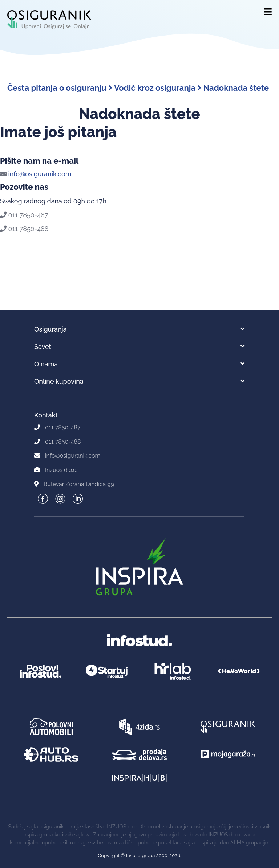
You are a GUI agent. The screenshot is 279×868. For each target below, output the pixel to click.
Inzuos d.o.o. (61, 470)
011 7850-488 (24, 229)
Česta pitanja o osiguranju (60, 88)
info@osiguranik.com (36, 174)
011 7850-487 (24, 215)
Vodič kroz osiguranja (158, 88)
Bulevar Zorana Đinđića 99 (79, 484)
